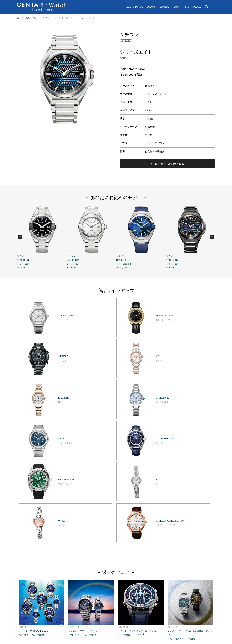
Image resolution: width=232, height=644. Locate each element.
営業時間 (92, 559)
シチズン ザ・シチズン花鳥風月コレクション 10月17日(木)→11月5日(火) (190, 486)
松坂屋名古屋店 (61, 563)
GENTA (75, 563)
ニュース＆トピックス (93, 551)
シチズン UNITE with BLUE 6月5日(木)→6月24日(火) (42, 484)
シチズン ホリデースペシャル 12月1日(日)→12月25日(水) (91, 484)
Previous (20, 237)
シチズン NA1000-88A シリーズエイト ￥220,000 (91, 237)
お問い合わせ (135, 559)
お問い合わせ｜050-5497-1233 (168, 164)
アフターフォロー (149, 551)
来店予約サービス (129, 555)
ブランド (122, 551)
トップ (75, 551)
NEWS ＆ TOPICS (134, 7)
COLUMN (152, 7)
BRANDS (164, 7)
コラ (109, 551)
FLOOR (176, 7)
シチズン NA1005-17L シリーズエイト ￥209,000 (141, 237)
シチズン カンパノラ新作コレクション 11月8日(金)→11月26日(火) (141, 484)
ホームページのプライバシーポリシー (128, 563)
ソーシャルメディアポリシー (165, 563)
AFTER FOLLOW (192, 7)
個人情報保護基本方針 (94, 563)
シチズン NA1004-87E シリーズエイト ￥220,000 (42, 237)
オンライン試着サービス (104, 555)
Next (212, 237)
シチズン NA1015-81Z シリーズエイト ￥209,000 (191, 237)
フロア (133, 551)
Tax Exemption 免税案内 (112, 559)
